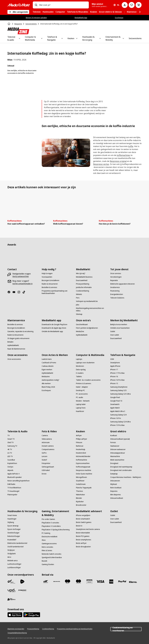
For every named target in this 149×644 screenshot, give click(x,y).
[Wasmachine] (115, 456)
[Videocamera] (47, 439)
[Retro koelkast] (116, 488)
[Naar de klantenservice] (16, 349)
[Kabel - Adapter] (82, 387)
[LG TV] (10, 453)
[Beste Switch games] (84, 522)
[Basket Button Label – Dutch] (139, 5)
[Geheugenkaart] (48, 467)
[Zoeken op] (36, 5)
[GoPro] (44, 453)
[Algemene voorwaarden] (16, 629)
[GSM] (112, 359)
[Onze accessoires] (14, 359)
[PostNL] (22, 582)
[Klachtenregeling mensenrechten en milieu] (92, 309)
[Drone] (44, 474)
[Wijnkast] (114, 484)
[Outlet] (113, 331)
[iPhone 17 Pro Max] (117, 373)
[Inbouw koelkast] (117, 498)
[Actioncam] (46, 442)
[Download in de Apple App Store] (54, 328)
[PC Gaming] (46, 533)
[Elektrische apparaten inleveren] (122, 284)
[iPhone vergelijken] (83, 515)
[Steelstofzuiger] (13, 533)
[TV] (9, 436)
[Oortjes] (10, 467)
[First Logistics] (11, 599)
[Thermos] (79, 491)
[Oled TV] (10, 442)
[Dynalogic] (22, 590)
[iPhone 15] (114, 383)
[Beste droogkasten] (83, 547)
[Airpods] (10, 470)
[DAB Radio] (11, 484)
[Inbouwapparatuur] (118, 453)
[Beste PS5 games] (83, 536)
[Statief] (44, 460)
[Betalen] (10, 342)
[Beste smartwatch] (83, 519)
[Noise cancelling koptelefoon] (19, 481)
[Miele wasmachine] (117, 460)
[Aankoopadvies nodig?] (50, 380)
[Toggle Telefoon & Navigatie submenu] (62, 38)
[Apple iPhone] (115, 366)
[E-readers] (80, 373)
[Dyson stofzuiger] (14, 529)
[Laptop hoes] (81, 408)
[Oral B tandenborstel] (15, 547)
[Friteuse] (79, 442)
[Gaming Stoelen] (48, 564)
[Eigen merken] (47, 370)
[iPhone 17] (114, 370)
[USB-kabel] (46, 470)
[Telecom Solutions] (117, 298)
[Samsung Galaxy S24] (118, 415)
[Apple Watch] (115, 408)
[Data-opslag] (81, 370)
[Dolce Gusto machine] (84, 474)
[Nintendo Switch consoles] (52, 554)
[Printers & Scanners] (84, 383)
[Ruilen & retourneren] (50, 284)
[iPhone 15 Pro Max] (117, 425)
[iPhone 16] (114, 377)
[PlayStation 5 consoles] (50, 523)
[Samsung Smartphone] (119, 387)
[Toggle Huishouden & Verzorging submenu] (100, 38)
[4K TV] (10, 449)
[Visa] (100, 582)
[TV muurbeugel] (13, 491)
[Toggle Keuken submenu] (77, 38)
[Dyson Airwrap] (13, 526)
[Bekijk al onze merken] (119, 324)
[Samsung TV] (12, 446)
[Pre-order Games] (48, 519)
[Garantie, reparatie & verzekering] (20, 331)
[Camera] (45, 436)
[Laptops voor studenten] (85, 363)
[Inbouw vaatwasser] (118, 449)
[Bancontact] (46, 582)
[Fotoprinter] (46, 463)
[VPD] (11, 590)
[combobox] (63, 5)
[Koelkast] (114, 436)
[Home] (9, 24)
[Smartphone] (115, 363)
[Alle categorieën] (18, 12)
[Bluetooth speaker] (15, 477)
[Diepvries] (114, 491)
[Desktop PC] (80, 390)
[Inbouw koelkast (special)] (120, 439)
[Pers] (78, 298)
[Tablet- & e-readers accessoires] (88, 380)
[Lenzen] (45, 456)
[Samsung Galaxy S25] (118, 390)
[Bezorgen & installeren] (50, 280)
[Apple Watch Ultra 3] (118, 411)
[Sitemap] (79, 314)
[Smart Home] (12, 515)
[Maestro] (68, 582)
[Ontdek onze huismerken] (120, 328)
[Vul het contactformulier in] (22, 284)
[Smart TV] (11, 439)
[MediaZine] (80, 331)
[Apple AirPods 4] (13, 474)
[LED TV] (10, 456)
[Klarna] (133, 582)
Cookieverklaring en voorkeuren (126, 629)
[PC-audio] (80, 397)
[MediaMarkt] (19, 5)
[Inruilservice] (115, 287)
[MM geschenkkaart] (89, 582)
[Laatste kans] (47, 359)
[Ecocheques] (46, 390)
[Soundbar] (11, 460)
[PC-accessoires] (82, 394)
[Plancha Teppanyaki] (84, 488)
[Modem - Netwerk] (83, 401)
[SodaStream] (81, 484)
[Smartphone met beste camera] (88, 529)
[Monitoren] (80, 366)
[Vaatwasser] (115, 446)
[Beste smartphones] (84, 540)
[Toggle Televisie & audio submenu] (19, 38)
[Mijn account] (125, 5)
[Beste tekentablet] (83, 533)
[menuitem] (37, 12)
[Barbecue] (80, 446)
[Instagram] (20, 292)
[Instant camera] (48, 446)
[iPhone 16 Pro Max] (117, 380)
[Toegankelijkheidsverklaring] (17, 633)
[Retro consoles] (47, 547)
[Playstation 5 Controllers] (51, 526)
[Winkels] (79, 294)
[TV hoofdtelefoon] (14, 488)
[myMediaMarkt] (13, 345)
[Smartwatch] (115, 404)
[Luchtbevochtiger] (14, 568)
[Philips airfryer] (82, 439)
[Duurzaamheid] (82, 280)
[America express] (111, 582)
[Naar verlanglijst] (132, 5)
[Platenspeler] (12, 495)
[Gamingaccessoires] (49, 544)
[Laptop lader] (81, 404)
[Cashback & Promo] (49, 363)
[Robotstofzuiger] (14, 536)
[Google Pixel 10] (116, 401)
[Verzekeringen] (116, 277)
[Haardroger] (12, 519)
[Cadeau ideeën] (48, 366)
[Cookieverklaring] (83, 291)
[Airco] (9, 557)
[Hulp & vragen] (47, 273)
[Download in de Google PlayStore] (55, 324)
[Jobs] (78, 305)
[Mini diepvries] (116, 495)
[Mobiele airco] (13, 561)
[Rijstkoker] (80, 502)
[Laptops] (79, 359)
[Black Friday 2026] (48, 387)
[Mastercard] (78, 582)
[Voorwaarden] (47, 277)
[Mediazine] (46, 377)
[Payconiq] (57, 582)
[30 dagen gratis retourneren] (18, 338)
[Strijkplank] (12, 554)
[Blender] (79, 498)
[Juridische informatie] (84, 287)
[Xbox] (44, 540)
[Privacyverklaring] (83, 284)
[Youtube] (15, 292)
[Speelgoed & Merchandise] (52, 557)
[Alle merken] (46, 383)
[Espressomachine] (83, 463)
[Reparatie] (114, 280)
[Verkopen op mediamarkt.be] (87, 301)
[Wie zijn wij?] (81, 273)
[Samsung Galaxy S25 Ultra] (120, 394)
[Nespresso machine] (84, 470)
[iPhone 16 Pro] (116, 418)
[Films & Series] (47, 550)
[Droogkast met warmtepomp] (121, 467)
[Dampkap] (114, 474)
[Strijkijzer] (11, 550)
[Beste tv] (79, 526)
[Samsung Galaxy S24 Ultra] (120, 422)
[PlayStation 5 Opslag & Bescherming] (56, 530)
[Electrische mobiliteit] (50, 537)
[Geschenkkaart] (82, 324)
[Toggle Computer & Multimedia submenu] (42, 38)
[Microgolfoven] (81, 477)
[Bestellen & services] (49, 287)
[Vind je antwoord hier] (21, 276)
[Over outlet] (115, 335)
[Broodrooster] (81, 505)
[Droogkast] (114, 463)
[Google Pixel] (115, 397)
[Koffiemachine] (82, 460)
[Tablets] (79, 377)
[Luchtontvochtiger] (14, 564)
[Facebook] (10, 292)
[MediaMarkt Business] (84, 277)
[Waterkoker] (80, 495)
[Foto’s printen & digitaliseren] (87, 328)
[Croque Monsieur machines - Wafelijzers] (126, 477)
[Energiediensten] (117, 294)
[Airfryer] (79, 436)
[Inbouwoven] (115, 481)
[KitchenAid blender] (83, 456)
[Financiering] (115, 291)
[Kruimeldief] (12, 540)
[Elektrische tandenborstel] (17, 543)
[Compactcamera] (48, 449)
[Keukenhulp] (81, 449)
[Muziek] (44, 561)
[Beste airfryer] (81, 543)
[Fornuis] (113, 442)
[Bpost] (11, 582)
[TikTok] (25, 292)
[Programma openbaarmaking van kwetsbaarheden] (57, 292)
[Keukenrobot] (81, 453)
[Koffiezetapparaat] (83, 467)
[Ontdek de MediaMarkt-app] (52, 331)
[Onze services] (116, 273)
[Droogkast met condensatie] (121, 470)
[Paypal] (122, 582)
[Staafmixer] (80, 481)
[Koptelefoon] (12, 463)
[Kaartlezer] (80, 411)
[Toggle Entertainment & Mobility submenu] (123, 38)
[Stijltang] (11, 522)
